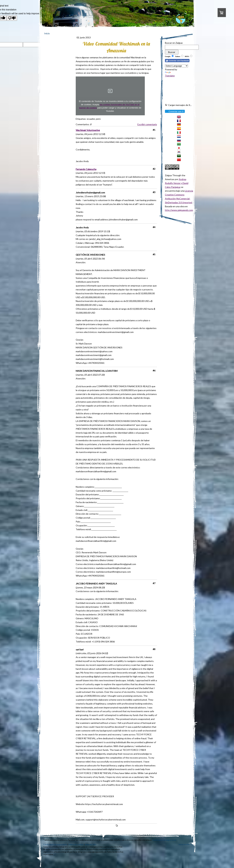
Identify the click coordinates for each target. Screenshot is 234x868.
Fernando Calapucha (86, 169)
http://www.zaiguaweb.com (179, 210)
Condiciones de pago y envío (164, 840)
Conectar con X (175, 111)
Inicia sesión (184, 844)
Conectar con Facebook (177, 61)
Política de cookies (76, 844)
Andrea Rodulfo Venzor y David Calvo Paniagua (177, 183)
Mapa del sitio (91, 844)
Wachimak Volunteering (88, 130)
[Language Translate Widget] (176, 66)
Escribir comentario (147, 124)
